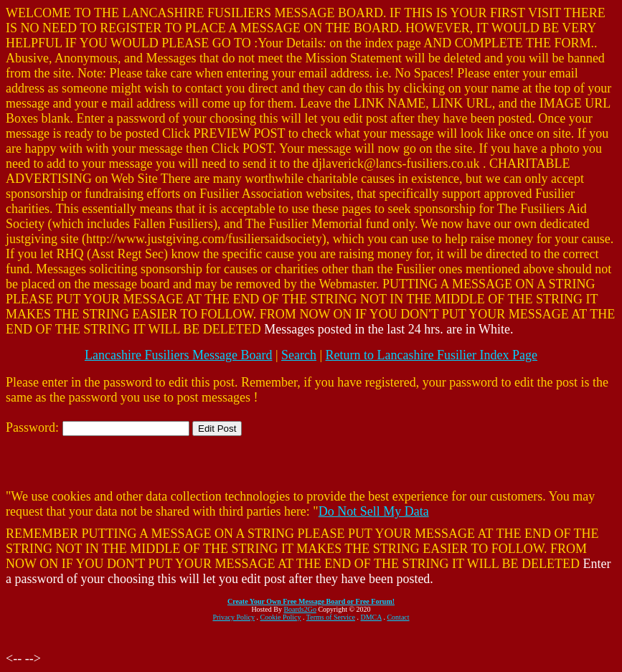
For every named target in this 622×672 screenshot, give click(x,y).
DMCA (371, 617)
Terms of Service (331, 617)
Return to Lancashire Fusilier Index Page (432, 355)
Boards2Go (300, 609)
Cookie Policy (281, 617)
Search (299, 355)
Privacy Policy (234, 617)
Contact (398, 617)
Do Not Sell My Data (374, 511)
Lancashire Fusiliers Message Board (178, 355)
